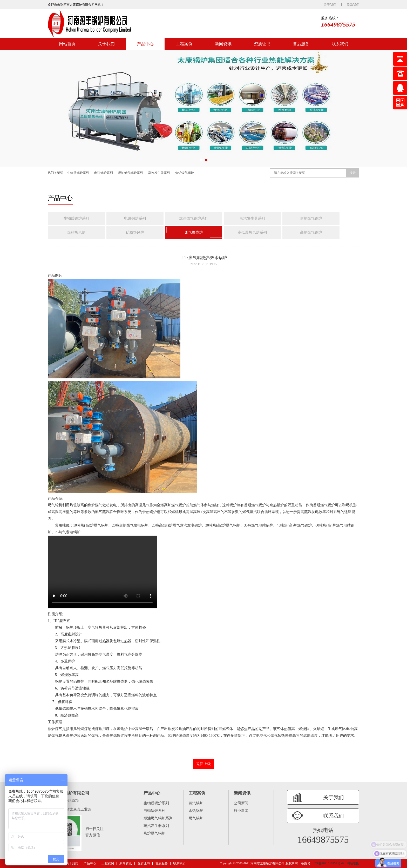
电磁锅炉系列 (104, 173)
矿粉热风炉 (135, 232)
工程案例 (184, 44)
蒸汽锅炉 (196, 803)
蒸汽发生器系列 (159, 173)
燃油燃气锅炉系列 (131, 173)
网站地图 (353, 863)
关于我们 (330, 5)
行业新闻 (241, 811)
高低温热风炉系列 (252, 232)
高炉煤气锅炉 (311, 232)
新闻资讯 (223, 44)
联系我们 (353, 5)
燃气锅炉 (196, 818)
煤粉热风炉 (76, 232)
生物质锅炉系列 (78, 173)
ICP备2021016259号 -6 (329, 863)
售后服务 (301, 44)
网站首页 (67, 44)
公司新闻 (241, 803)
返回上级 (203, 764)
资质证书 (262, 44)
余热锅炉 (196, 811)
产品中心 (145, 44)
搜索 (352, 173)
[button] (201, 160)
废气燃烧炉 (194, 233)
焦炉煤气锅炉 (185, 173)
